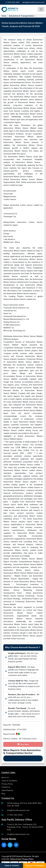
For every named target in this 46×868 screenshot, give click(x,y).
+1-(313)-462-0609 (12, 2)
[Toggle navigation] (41, 9)
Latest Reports (7, 790)
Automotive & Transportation (21, 16)
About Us (5, 777)
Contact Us (6, 787)
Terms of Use (15, 859)
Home (4, 16)
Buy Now (23, 744)
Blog (3, 794)
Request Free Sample (35, 865)
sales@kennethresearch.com (33, 2)
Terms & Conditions (9, 781)
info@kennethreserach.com (18, 810)
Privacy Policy (7, 784)
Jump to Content (12, 865)
